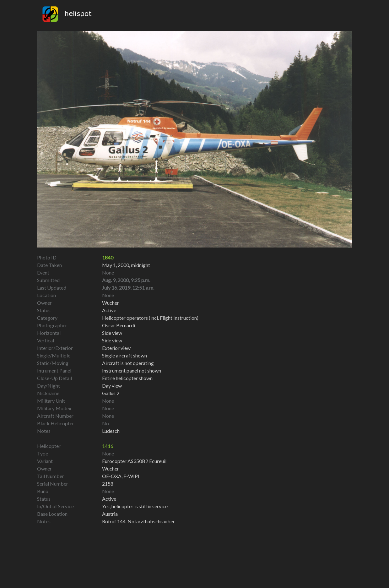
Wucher (111, 468)
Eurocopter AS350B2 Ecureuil (134, 461)
